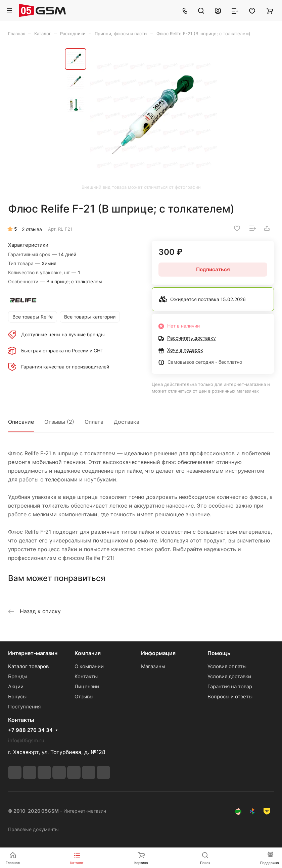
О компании (89, 666)
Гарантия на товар (230, 686)
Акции (16, 686)
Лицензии (87, 686)
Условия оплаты (227, 666)
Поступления (24, 707)
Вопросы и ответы (230, 697)
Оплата (94, 422)
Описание (21, 422)
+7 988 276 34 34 (30, 730)
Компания (88, 653)
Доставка (127, 422)
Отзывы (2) (59, 422)
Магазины (153, 666)
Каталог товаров (28, 666)
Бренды (18, 676)
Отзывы (84, 697)
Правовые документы (33, 829)
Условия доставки (229, 676)
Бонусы (17, 697)
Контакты (86, 676)
